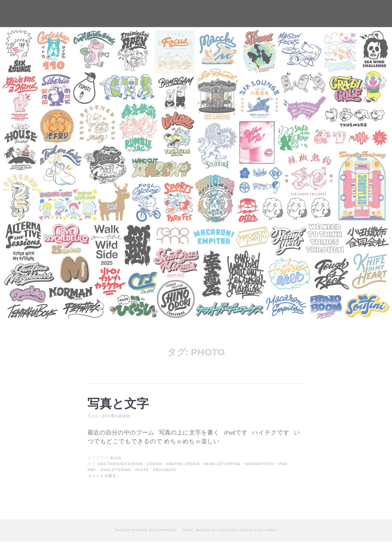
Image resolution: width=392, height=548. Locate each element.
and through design (120, 470)
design (154, 470)
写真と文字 (131, 406)
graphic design (183, 470)
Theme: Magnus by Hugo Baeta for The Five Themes (229, 537)
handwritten (259, 470)
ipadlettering (116, 476)
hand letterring (222, 470)
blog (116, 464)
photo (142, 476)
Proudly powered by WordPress (145, 537)
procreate (165, 476)
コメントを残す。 (104, 482)
